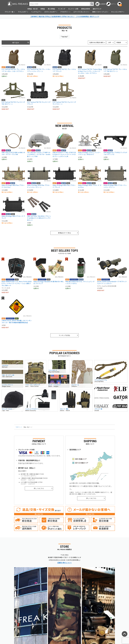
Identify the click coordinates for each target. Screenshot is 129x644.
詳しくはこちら (39, 488)
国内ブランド (97, 9)
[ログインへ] (112, 4)
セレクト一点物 (73, 9)
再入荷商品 (51, 9)
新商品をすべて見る (64, 233)
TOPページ (19, 427)
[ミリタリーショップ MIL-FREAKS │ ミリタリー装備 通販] (18, 4)
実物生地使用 (86, 9)
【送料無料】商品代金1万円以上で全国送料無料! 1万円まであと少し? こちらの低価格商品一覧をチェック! (64, 16)
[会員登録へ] (101, 4)
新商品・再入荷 (33, 9)
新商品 (43, 9)
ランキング (62, 9)
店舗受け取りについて (64, 563)
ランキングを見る (64, 335)
